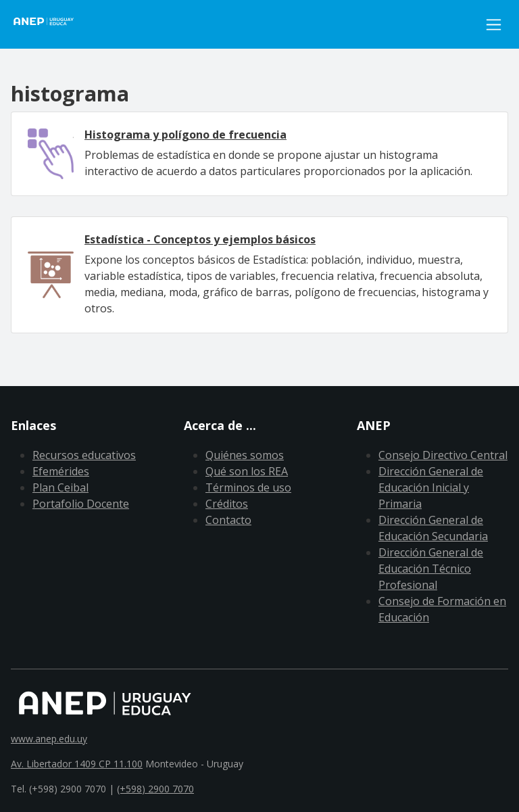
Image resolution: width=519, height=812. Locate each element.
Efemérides (61, 471)
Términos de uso (248, 487)
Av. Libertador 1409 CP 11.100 (77, 764)
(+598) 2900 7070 (155, 789)
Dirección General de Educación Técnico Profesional (431, 569)
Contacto (228, 520)
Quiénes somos (245, 455)
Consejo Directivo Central (443, 455)
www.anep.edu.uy (49, 739)
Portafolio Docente (81, 504)
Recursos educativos (84, 455)
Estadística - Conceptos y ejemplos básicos (200, 239)
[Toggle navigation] (494, 25)
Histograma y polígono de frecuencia (186, 135)
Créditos (227, 504)
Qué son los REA (247, 471)
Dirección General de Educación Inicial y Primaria (431, 487)
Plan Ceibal (60, 487)
